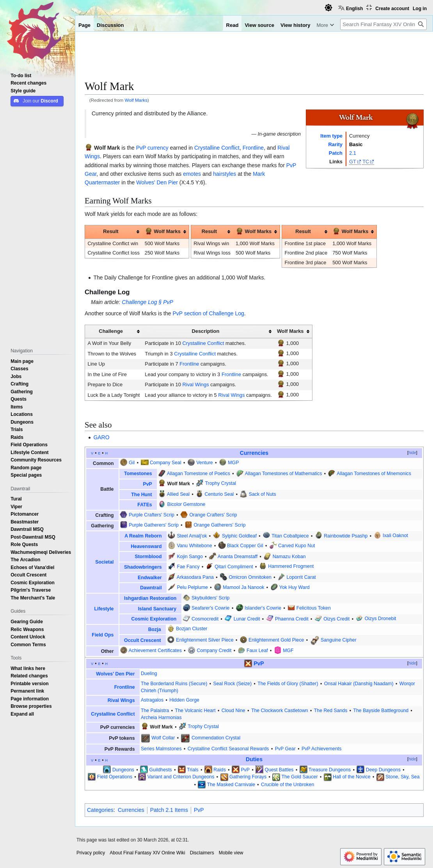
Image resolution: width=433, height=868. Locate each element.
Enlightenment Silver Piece (205, 640)
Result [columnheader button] (111, 231)
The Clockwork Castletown (280, 711)
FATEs (145, 505)
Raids (219, 770)
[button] (22, 714)
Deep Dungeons (383, 770)
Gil (132, 463)
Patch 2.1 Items (169, 810)
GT (353, 162)
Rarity (335, 144)
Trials (193, 770)
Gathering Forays (248, 777)
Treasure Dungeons (330, 770)
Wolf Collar (163, 738)
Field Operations (115, 777)
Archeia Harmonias (161, 718)
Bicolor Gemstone (186, 504)
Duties (254, 759)
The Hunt (141, 495)
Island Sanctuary (157, 609)
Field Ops (103, 635)
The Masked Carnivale (231, 785)
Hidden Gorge (184, 700)
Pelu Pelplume (192, 587)
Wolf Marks (136, 100)
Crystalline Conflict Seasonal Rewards (228, 749)
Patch (336, 153)
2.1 (353, 153)
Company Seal (166, 463)
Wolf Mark (107, 148)
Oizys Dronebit (381, 619)
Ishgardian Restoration (150, 598)
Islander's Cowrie (263, 608)
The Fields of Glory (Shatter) (288, 684)
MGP (233, 463)
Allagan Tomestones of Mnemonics (374, 474)
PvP (141, 148)
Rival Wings (195, 385)
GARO (101, 437)
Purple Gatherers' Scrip (154, 525)
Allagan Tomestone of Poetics (199, 474)
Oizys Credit (336, 619)
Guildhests (161, 770)
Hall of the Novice (352, 777)
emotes (192, 174)
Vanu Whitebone (194, 546)
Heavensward (146, 546)
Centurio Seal (219, 494)
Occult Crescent (142, 640)
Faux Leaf (257, 651)
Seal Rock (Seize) (232, 684)
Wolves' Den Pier (157, 182)
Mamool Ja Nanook (243, 587)
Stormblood (148, 557)
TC (366, 162)
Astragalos (152, 700)
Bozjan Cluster (192, 629)
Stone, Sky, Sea (402, 777)
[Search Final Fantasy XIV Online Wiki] (383, 24)
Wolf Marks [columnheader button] (163, 231)
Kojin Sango (190, 557)
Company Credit (214, 651)
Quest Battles (279, 770)
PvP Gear (285, 749)
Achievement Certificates (155, 651)
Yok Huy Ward (295, 587)
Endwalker (150, 578)
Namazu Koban (289, 557)
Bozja (155, 629)
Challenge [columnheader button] (111, 331)
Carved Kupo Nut (296, 546)
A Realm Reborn (143, 536)
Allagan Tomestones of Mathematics (284, 474)
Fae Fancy (188, 567)
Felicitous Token (314, 608)
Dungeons (123, 770)
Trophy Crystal (220, 484)
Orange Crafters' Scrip (213, 515)
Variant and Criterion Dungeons (181, 777)
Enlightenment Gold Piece (276, 640)
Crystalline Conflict (217, 148)
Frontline (253, 148)
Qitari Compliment (234, 567)
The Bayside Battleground (381, 711)
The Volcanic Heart (195, 711)
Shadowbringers (143, 567)
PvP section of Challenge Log (208, 313)
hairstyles (224, 174)
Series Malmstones (161, 749)
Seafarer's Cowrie (210, 608)
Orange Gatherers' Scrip (219, 525)
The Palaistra (155, 711)
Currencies (254, 453)
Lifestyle (104, 609)
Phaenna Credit (292, 619)
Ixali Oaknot (395, 536)
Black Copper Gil (245, 546)
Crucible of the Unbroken (287, 785)
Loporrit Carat (301, 577)
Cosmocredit (205, 619)
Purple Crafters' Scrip (152, 515)
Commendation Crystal (216, 738)
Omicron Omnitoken (250, 577)
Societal (104, 562)
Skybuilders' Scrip (210, 598)
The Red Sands (331, 711)
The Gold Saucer (299, 777)
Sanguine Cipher (339, 640)
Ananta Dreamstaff (238, 557)
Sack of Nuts (263, 494)
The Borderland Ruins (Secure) (174, 684)
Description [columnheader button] (205, 331)
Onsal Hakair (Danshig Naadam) (359, 684)
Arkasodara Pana (195, 577)
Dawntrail (151, 588)
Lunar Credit (247, 619)
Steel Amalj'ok (192, 536)
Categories (100, 810)
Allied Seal (178, 494)
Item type (331, 136)
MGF (288, 651)
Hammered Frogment (291, 567)
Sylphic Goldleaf (239, 536)
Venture (204, 463)
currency (158, 148)
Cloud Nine (233, 711)
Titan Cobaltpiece (290, 536)
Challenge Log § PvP (147, 302)
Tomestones (138, 474)
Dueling (149, 674)
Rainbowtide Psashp (346, 536)
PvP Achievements (321, 749)
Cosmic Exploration (154, 619)
